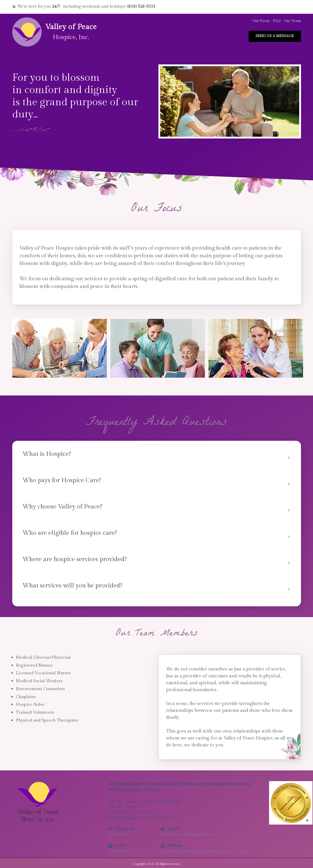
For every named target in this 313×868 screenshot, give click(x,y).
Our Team (292, 21)
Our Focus (261, 21)
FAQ (277, 21)
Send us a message (275, 36)
